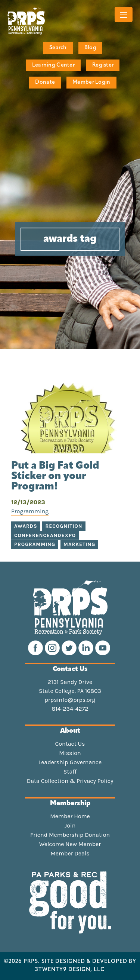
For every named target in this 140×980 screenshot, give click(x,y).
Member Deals (70, 854)
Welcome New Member (70, 844)
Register (103, 65)
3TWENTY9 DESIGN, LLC (70, 970)
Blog (90, 48)
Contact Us (70, 744)
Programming (30, 511)
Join (70, 826)
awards (26, 526)
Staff (70, 772)
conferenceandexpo (45, 535)
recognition (64, 526)
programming (35, 544)
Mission (70, 753)
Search (58, 48)
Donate (45, 82)
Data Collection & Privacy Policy (70, 781)
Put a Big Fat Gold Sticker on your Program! (55, 476)
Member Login (91, 82)
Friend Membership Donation (70, 835)
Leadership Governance (70, 762)
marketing (79, 544)
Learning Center (53, 65)
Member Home (70, 816)
